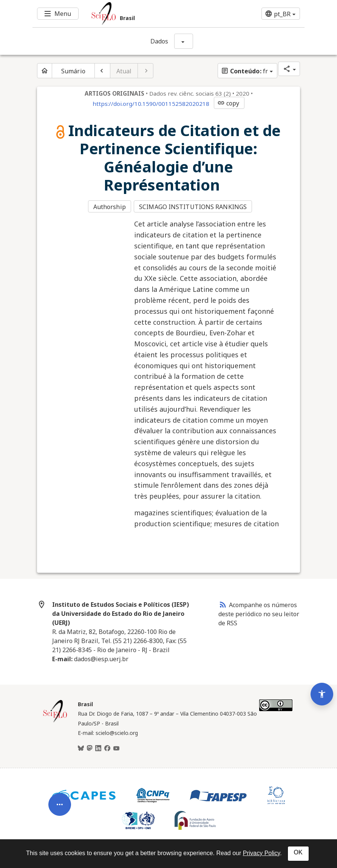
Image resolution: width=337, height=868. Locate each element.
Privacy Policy (261, 853)
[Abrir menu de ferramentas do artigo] (60, 797)
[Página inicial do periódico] (45, 71)
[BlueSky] (81, 747)
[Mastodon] (90, 747)
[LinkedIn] (98, 747)
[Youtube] (116, 747)
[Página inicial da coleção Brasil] (55, 720)
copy (228, 103)
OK (298, 852)
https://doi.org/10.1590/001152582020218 (151, 104)
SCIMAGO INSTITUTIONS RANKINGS (194, 206)
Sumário (73, 71)
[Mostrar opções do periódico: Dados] (184, 41)
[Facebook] (107, 747)
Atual (124, 71)
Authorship (110, 206)
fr (244, 71)
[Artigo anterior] (102, 71)
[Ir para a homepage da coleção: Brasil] (146, 14)
